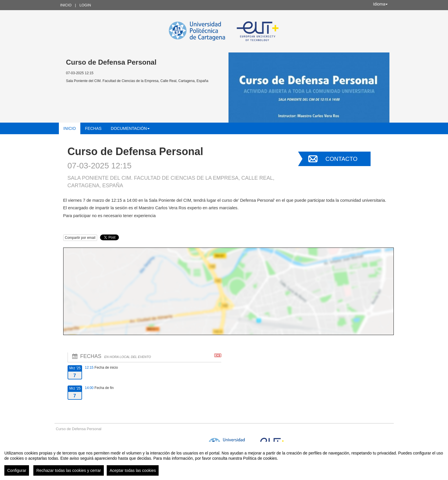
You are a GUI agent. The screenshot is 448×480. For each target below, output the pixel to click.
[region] (224, 461)
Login (85, 5)
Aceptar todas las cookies (133, 470)
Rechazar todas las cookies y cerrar (69, 470)
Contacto (341, 159)
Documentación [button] (130, 128)
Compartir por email (80, 238)
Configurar (17, 470)
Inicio (66, 5)
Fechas (93, 128)
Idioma (380, 4)
